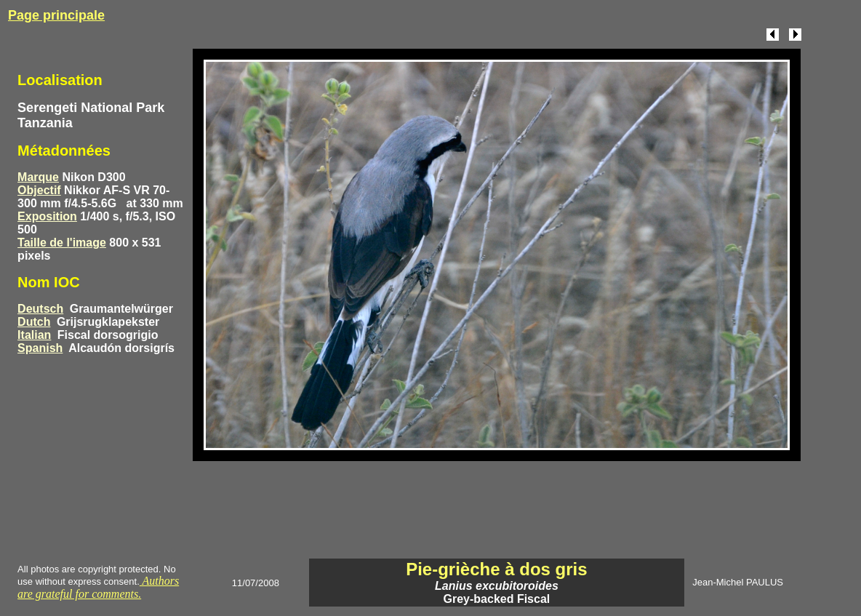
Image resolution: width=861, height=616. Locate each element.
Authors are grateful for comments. (98, 587)
